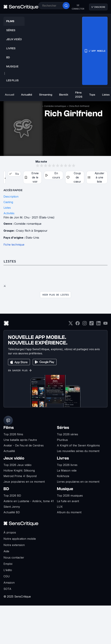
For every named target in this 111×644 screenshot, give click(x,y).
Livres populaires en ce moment (78, 482)
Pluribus (62, 440)
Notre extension (14, 545)
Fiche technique (14, 245)
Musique (65, 489)
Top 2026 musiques (70, 496)
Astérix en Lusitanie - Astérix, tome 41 (29, 501)
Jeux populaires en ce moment (24, 482)
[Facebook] (78, 324)
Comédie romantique (55, 106)
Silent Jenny (12, 507)
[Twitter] (71, 324)
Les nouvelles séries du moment (78, 451)
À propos (10, 532)
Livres (63, 458)
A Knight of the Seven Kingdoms (78, 445)
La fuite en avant (68, 501)
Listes (10, 261)
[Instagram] (85, 324)
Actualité (9, 451)
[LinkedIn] (98, 324)
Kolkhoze (63, 476)
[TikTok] (92, 324)
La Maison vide (67, 470)
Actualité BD (12, 512)
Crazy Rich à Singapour (32, 231)
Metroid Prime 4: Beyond (20, 476)
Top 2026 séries (68, 434)
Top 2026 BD (12, 496)
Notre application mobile (20, 539)
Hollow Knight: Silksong (19, 470)
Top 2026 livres (67, 465)
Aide (6, 551)
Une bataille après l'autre (20, 440)
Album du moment (69, 512)
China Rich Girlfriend (79, 106)
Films (9, 428)
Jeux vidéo (14, 458)
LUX (60, 507)
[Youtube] (105, 324)
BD (6, 489)
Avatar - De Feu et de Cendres (24, 445)
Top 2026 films (13, 434)
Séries (63, 428)
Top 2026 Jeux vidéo (17, 465)
